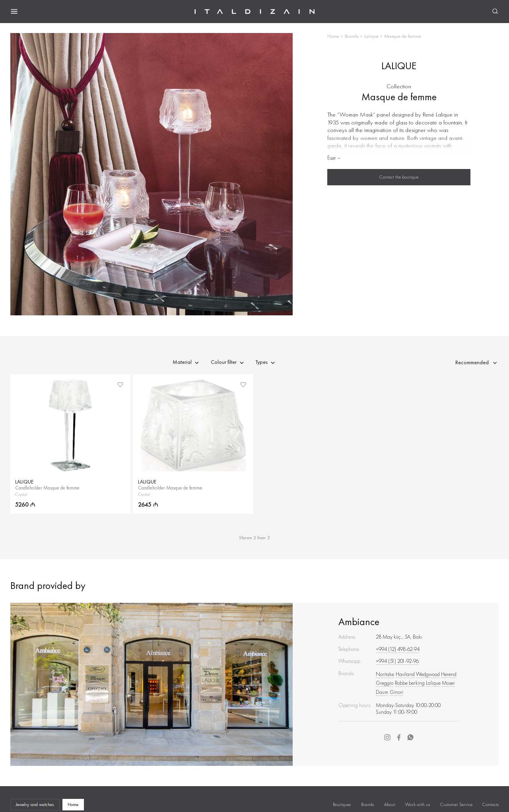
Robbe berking (410, 683)
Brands (352, 36)
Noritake (385, 674)
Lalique (371, 36)
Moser (448, 683)
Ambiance (359, 622)
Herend (449, 674)
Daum (382, 692)
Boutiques (342, 804)
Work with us (418, 804)
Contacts (491, 804)
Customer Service (456, 804)
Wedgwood (428, 674)
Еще (334, 158)
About (390, 804)
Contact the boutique (399, 177)
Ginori (396, 692)
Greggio (385, 683)
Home (333, 36)
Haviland (405, 674)
